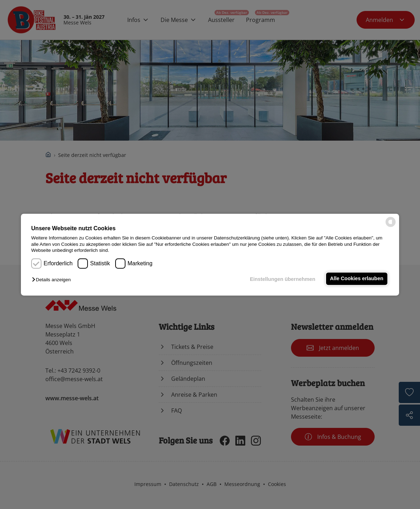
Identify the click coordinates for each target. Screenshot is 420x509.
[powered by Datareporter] (391, 226)
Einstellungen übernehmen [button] (283, 279)
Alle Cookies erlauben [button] (357, 279)
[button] (53, 280)
